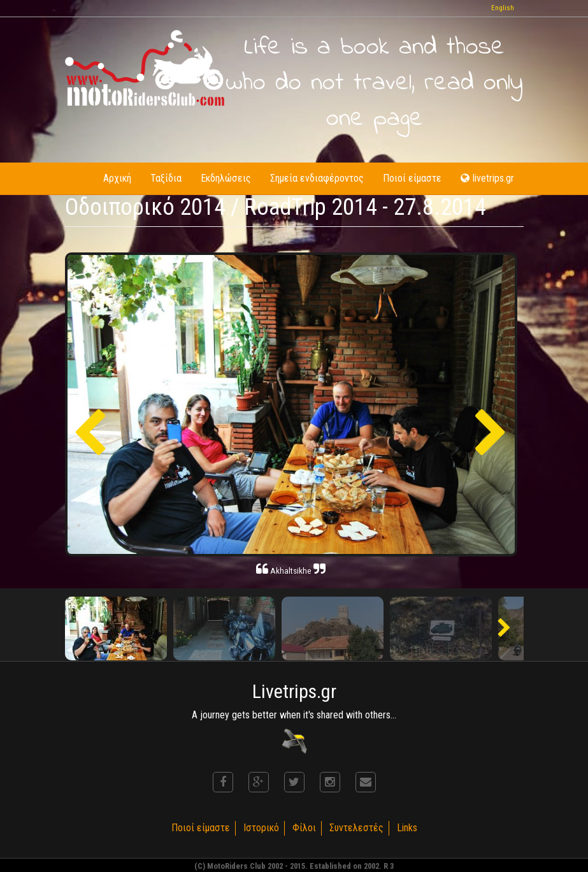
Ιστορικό (261, 828)
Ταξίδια (166, 178)
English (503, 8)
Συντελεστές (356, 828)
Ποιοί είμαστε (412, 178)
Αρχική (117, 178)
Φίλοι (304, 828)
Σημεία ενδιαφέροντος (317, 178)
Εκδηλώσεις (226, 178)
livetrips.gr (487, 178)
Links (407, 828)
